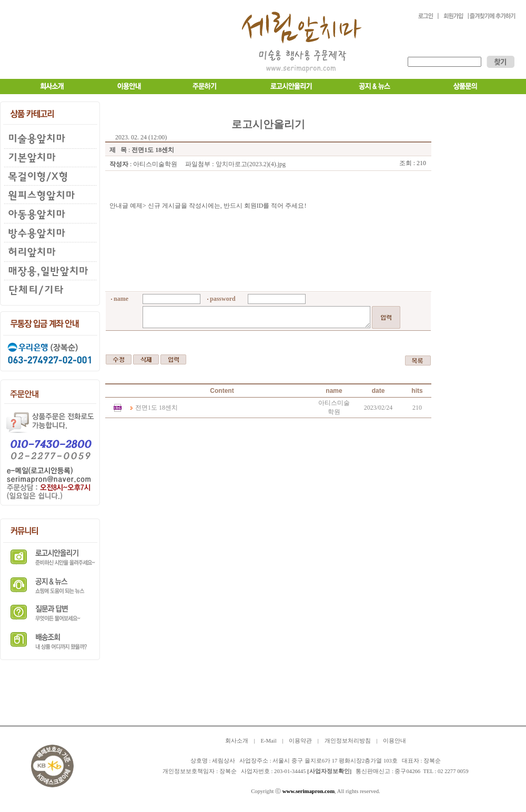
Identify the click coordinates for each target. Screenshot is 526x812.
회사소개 (237, 741)
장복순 (228, 771)
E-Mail (268, 741)
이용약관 (300, 741)
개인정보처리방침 (348, 741)
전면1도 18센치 (156, 408)
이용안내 (394, 741)
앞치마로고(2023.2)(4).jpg (251, 164)
